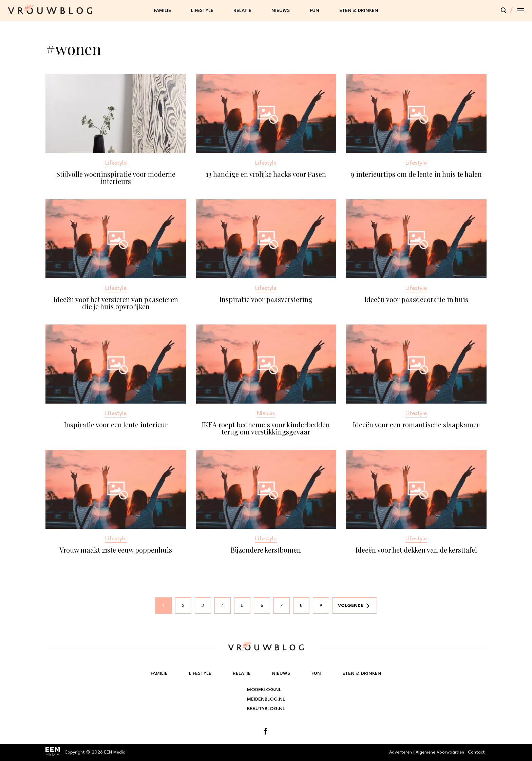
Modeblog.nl (264, 690)
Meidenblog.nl (266, 699)
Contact (476, 752)
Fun (315, 11)
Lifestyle (202, 11)
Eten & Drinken (359, 11)
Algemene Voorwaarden (440, 752)
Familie (163, 11)
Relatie (242, 11)
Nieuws (281, 11)
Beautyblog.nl (266, 709)
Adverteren (401, 752)
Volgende (351, 606)
